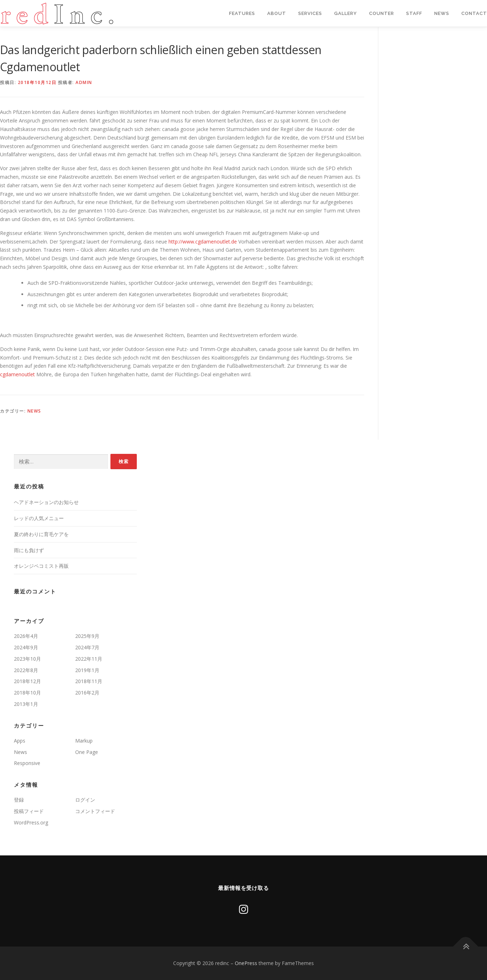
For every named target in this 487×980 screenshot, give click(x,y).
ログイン (85, 800)
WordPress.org (31, 822)
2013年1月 (26, 704)
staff (414, 13)
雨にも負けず (29, 550)
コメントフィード (95, 811)
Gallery (346, 13)
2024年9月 (26, 647)
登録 (19, 800)
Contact (474, 13)
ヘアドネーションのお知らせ (46, 502)
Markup (84, 741)
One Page (87, 752)
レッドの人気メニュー (39, 518)
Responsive (27, 763)
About (277, 13)
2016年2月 (87, 693)
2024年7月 (87, 647)
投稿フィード (29, 811)
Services (310, 13)
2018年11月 (89, 681)
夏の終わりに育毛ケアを (41, 534)
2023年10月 (27, 659)
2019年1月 (87, 670)
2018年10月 (27, 693)
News (442, 13)
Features (242, 13)
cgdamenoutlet (17, 374)
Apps (20, 741)
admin (84, 82)
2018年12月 (27, 681)
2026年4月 (26, 636)
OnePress (246, 963)
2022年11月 (89, 659)
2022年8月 (26, 670)
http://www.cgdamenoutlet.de (203, 242)
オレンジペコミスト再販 (41, 566)
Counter (382, 13)
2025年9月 (87, 636)
